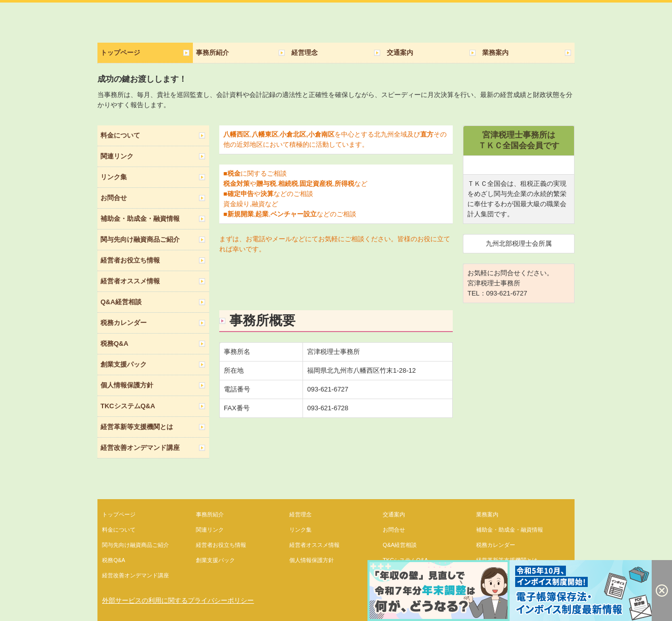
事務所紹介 (212, 53)
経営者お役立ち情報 (130, 260)
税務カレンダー (124, 323)
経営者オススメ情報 (130, 281)
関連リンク (117, 156)
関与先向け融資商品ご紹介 (140, 239)
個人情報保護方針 (127, 385)
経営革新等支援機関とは (137, 427)
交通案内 (400, 53)
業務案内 (495, 53)
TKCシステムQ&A (128, 406)
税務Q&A (114, 344)
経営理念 (305, 53)
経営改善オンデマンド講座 (140, 448)
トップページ (120, 53)
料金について (120, 135)
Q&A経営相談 (121, 302)
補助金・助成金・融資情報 (140, 219)
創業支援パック (124, 364)
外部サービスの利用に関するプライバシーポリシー (178, 600)
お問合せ (114, 198)
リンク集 (114, 177)
